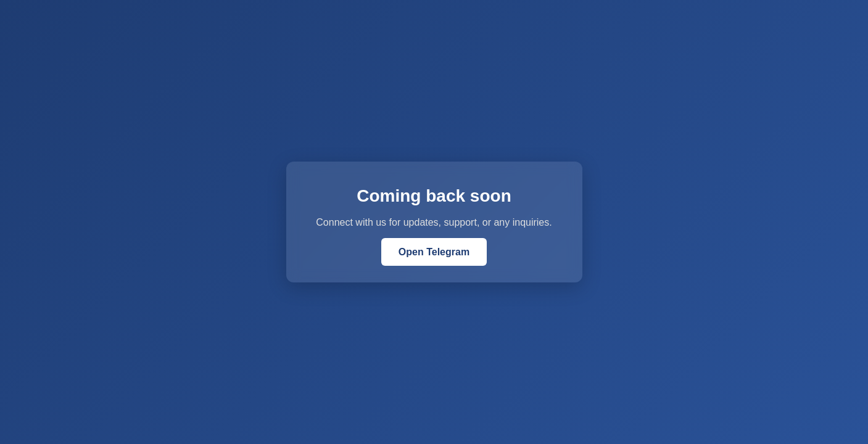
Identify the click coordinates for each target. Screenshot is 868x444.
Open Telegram (434, 252)
